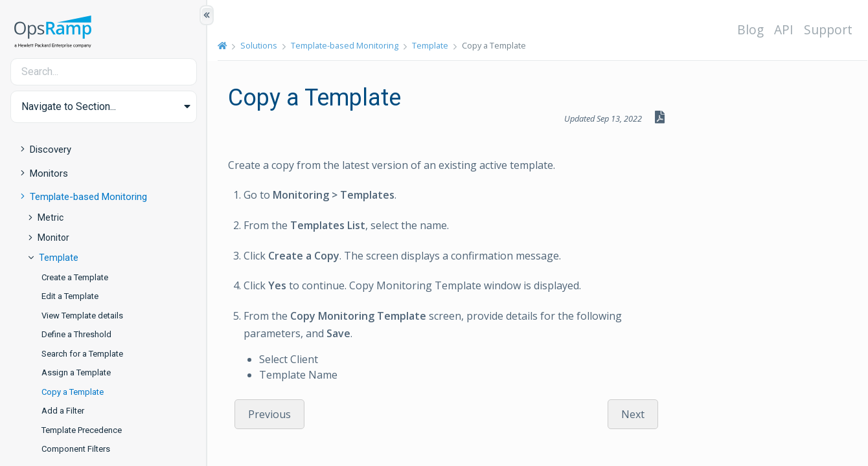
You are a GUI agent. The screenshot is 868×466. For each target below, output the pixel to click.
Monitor (53, 238)
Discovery (51, 150)
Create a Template (75, 277)
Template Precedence (82, 430)
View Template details (82, 316)
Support (828, 29)
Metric (51, 217)
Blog (750, 29)
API (784, 29)
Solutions (259, 45)
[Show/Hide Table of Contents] (207, 15)
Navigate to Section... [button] (69, 106)
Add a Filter (63, 411)
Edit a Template (70, 296)
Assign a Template (76, 372)
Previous (269, 414)
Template (59, 258)
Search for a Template (82, 354)
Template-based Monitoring (88, 197)
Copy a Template (73, 392)
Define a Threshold (76, 334)
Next (633, 414)
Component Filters (76, 449)
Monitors (49, 173)
